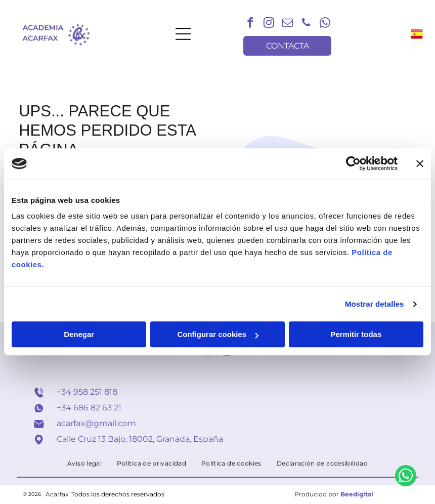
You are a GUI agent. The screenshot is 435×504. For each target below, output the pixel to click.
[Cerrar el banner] (420, 163)
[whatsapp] (325, 24)
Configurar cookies (218, 335)
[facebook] (250, 24)
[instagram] (269, 24)
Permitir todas (356, 335)
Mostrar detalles (375, 304)
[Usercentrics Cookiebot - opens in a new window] (353, 163)
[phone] (306, 24)
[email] (287, 24)
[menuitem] (84, 464)
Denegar (79, 335)
